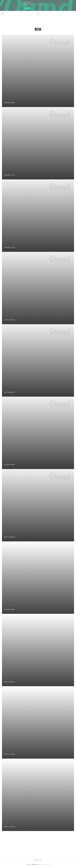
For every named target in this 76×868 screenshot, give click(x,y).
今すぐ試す (27, 8)
